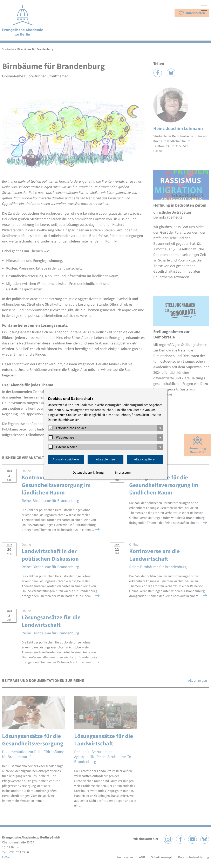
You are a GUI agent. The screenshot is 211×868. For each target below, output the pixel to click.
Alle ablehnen (105, 459)
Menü (204, 8)
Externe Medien (67, 447)
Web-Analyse (65, 438)
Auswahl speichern (66, 459)
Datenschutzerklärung (88, 473)
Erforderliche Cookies (71, 428)
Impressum (123, 473)
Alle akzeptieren (145, 459)
